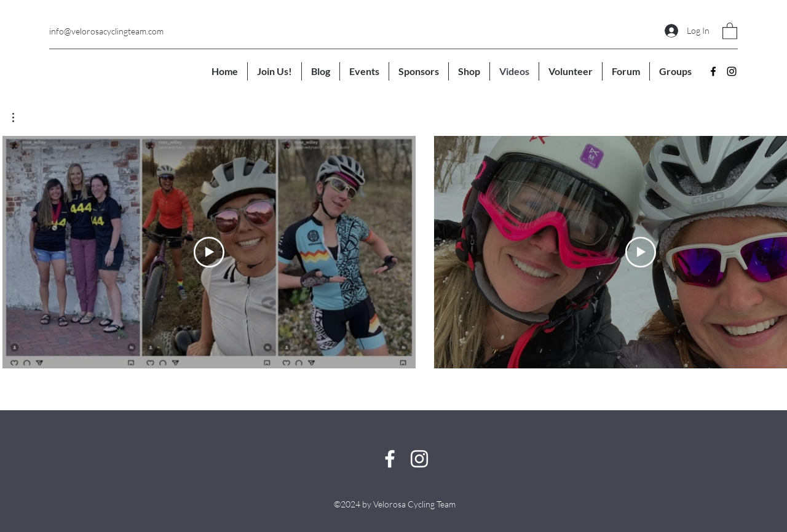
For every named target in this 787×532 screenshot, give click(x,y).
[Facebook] (713, 71)
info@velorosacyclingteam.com (106, 31)
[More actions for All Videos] (19, 117)
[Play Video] (209, 252)
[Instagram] (732, 71)
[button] (730, 30)
